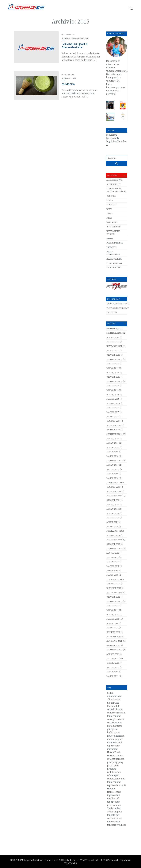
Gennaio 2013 (113, 584)
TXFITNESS (112, 312)
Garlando (112, 222)
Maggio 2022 (113, 342)
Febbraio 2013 (114, 579)
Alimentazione (69, 38)
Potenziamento (115, 243)
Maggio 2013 (113, 566)
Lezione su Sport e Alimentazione (75, 46)
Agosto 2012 (113, 606)
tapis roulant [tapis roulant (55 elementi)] (114, 782)
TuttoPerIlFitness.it (118, 308)
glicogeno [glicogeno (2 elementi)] (112, 729)
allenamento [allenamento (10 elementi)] (114, 699)
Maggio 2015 (113, 469)
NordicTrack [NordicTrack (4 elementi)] (114, 752)
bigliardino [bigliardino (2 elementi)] (113, 703)
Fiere (109, 218)
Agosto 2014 (113, 504)
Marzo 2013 (112, 575)
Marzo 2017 (112, 416)
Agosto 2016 (113, 438)
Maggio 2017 (113, 412)
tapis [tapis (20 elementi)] (123, 779)
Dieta (79, 38)
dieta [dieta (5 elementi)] (110, 726)
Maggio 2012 (113, 619)
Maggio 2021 (113, 350)
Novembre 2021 (114, 346)
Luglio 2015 (112, 465)
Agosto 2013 (113, 553)
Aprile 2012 (112, 623)
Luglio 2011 (112, 658)
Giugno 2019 (113, 372)
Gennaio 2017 (113, 421)
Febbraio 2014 (114, 531)
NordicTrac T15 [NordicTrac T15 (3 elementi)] (115, 756)
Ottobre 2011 (113, 645)
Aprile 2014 (112, 522)
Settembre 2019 (114, 359)
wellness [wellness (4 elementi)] (121, 825)
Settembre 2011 (114, 650)
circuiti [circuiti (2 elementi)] (119, 709)
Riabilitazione (114, 259)
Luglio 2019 (112, 368)
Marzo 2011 (112, 676)
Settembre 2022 (114, 333)
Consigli (111, 196)
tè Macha (68, 84)
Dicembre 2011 (114, 636)
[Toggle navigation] (131, 8)
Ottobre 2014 (113, 500)
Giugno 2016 (113, 447)
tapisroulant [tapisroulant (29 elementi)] (114, 785)
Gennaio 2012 (113, 632)
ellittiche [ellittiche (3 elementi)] (118, 726)
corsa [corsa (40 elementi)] (110, 723)
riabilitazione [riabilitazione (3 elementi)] (114, 772)
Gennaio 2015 (113, 487)
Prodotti (111, 247)
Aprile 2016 (112, 452)
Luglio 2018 (112, 390)
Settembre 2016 (114, 434)
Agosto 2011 (113, 654)
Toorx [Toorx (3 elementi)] (117, 822)
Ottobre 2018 (113, 377)
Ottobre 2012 (113, 597)
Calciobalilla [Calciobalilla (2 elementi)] (114, 706)
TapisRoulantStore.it (118, 304)
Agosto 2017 (113, 408)
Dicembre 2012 (114, 588)
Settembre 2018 (114, 381)
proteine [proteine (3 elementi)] (112, 769)
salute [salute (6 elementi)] (110, 775)
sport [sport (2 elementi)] (117, 775)
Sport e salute (114, 263)
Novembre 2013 (114, 540)
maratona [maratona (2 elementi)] (112, 749)
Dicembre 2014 (114, 491)
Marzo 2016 (112, 456)
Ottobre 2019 (113, 355)
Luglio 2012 (112, 610)
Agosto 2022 (113, 337)
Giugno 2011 (113, 663)
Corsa (110, 200)
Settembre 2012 (114, 601)
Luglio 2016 (112, 443)
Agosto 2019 (113, 364)
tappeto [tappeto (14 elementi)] (118, 812)
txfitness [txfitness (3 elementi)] (112, 825)
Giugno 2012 (113, 614)
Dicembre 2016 (114, 425)
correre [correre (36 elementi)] (120, 719)
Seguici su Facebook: (112, 136)
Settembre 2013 (114, 548)
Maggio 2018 (113, 399)
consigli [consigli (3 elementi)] (111, 719)
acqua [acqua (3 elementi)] (110, 693)
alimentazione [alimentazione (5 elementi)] (115, 696)
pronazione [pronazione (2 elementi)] (113, 765)
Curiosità (112, 205)
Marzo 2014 (112, 526)
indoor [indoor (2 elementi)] (111, 739)
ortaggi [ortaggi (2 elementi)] (111, 759)
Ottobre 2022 (113, 328)
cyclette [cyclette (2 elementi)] (117, 723)
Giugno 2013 (113, 562)
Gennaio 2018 (113, 403)
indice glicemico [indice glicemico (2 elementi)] (116, 736)
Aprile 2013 (112, 570)
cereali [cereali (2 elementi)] (111, 709)
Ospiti (110, 238)
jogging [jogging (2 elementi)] (119, 739)
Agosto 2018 (113, 386)
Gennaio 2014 (113, 535)
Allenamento (114, 184)
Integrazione (114, 227)
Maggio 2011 (113, 667)
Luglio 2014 (112, 509)
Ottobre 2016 (113, 430)
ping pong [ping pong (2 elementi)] (118, 762)
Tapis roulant (114, 268)
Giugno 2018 (113, 394)
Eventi (85, 38)
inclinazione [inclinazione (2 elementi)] (114, 732)
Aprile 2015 (112, 474)
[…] (95, 60)
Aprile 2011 (112, 672)
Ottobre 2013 (113, 544)
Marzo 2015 (112, 478)
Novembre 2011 (114, 641)
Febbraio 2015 (114, 482)
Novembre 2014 (114, 496)
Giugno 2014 (113, 513)
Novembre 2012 (114, 592)
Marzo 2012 (112, 628)
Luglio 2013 (112, 557)
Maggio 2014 (113, 518)
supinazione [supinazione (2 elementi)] (113, 779)
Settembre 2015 (114, 460)
